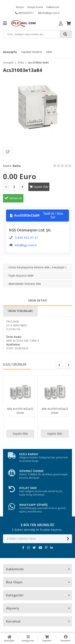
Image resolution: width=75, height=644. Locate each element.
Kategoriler (28, 638)
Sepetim (47, 638)
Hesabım (66, 638)
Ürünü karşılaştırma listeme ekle (29, 256)
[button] (68, 354)
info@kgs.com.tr (49, 13)
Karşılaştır (58, 256)
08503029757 (24, 13)
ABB (49, 52)
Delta (21, 63)
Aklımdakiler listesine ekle (25, 272)
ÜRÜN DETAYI (37, 289)
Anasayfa (10, 52)
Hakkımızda (53, 7)
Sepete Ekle (38, 187)
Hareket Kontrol (31, 52)
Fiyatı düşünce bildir (21, 264)
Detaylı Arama (35, 7)
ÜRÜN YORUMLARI (20, 299)
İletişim (20, 7)
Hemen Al (62, 187)
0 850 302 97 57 (26, 226)
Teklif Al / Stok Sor (36, 204)
